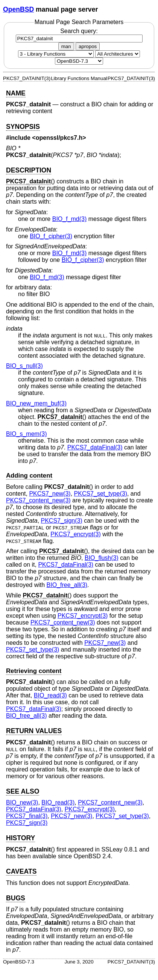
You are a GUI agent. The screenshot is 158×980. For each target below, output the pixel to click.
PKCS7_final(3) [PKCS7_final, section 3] (27, 816)
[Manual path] (79, 61)
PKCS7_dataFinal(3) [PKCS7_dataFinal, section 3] (95, 447)
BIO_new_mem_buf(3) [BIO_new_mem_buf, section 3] (36, 403)
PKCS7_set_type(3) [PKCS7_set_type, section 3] (101, 494)
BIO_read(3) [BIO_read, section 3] (50, 695)
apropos (88, 46)
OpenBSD (18, 9)
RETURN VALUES (34, 731)
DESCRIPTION (29, 170)
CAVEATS (21, 871)
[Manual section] (56, 54)
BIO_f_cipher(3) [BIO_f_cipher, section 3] (51, 236)
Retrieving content (34, 671)
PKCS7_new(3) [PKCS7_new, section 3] (50, 494)
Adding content (29, 476)
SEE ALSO (23, 791)
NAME (16, 93)
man (66, 46)
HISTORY (21, 838)
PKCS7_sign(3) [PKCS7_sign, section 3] (62, 521)
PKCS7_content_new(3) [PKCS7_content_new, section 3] (38, 500)
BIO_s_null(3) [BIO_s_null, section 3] (24, 366)
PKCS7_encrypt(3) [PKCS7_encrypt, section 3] (75, 534)
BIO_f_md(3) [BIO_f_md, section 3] (70, 219)
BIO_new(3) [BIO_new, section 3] (22, 802)
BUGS (16, 898)
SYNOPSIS (23, 127)
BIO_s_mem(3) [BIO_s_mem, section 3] (26, 434)
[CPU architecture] (118, 54)
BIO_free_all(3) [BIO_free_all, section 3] (67, 585)
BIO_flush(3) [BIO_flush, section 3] (102, 558)
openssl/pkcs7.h (59, 138)
